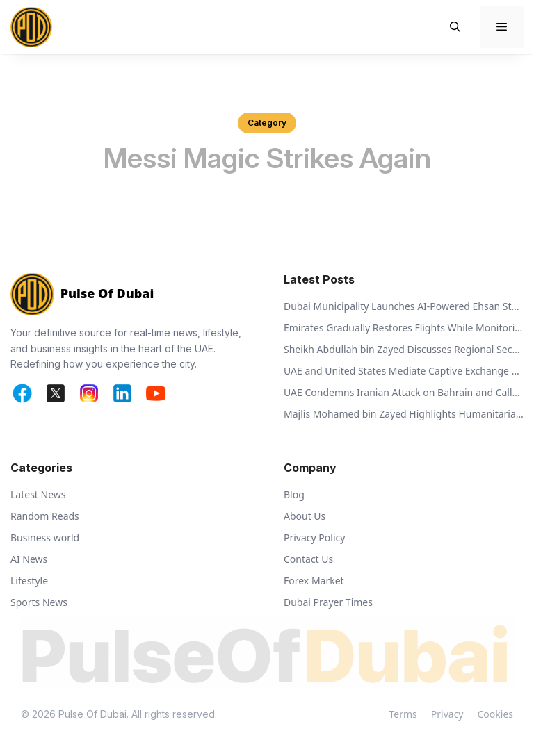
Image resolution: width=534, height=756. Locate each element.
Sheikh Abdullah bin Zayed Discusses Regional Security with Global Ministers (404, 349)
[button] (455, 27)
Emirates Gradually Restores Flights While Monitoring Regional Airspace (404, 328)
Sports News (39, 602)
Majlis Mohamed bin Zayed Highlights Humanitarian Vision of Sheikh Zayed (404, 414)
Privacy (447, 714)
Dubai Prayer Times (328, 602)
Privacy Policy (314, 537)
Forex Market (314, 581)
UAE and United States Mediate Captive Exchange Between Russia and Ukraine (404, 371)
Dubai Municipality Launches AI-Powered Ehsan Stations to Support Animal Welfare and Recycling (404, 306)
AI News (29, 559)
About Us (305, 516)
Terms (403, 714)
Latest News (38, 494)
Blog (294, 494)
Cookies (495, 714)
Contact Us (308, 559)
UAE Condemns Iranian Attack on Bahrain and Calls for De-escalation (404, 392)
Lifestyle (29, 581)
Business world (45, 537)
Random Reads (45, 516)
